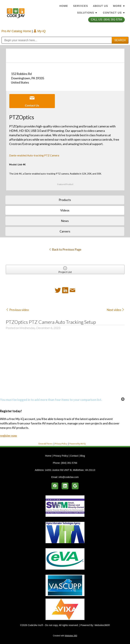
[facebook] (55, 486)
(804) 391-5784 (69, 463)
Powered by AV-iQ (78, 444)
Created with (65, 636)
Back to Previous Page (65, 249)
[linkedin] (65, 486)
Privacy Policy (61, 444)
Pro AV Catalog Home (17, 31)
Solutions (87, 13)
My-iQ (40, 31)
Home (64, 6)
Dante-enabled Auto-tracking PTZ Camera (34, 155)
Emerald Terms (46, 444)
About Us (101, 6)
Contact (74, 456)
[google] (75, 486)
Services (81, 6)
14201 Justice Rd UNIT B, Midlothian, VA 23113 (70, 470)
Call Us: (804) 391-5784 (106, 20)
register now (8, 435)
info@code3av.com (69, 477)
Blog (82, 456)
